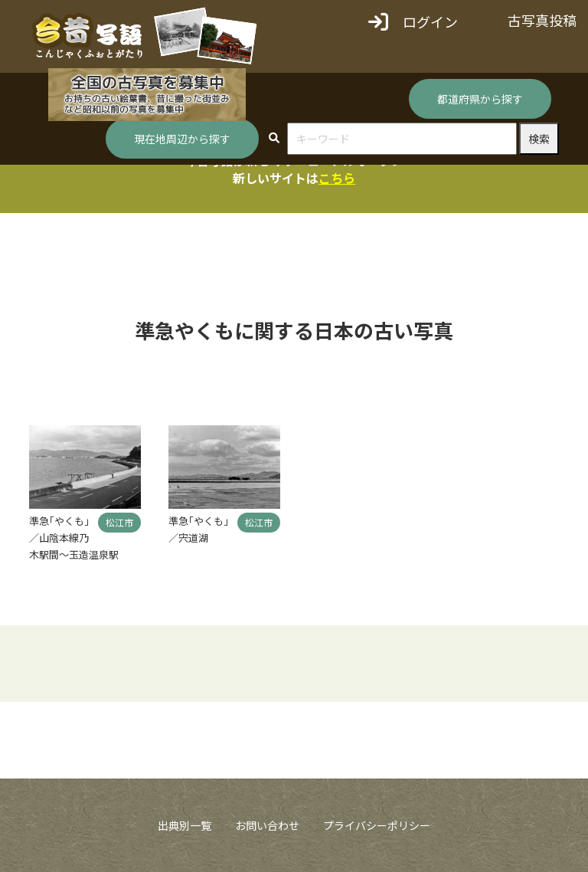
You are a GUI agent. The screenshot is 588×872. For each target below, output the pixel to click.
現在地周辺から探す (182, 139)
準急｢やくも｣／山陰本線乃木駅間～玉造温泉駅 (74, 538)
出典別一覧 (185, 825)
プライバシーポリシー (377, 825)
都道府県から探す (480, 99)
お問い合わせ (267, 825)
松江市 (119, 522)
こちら (337, 178)
